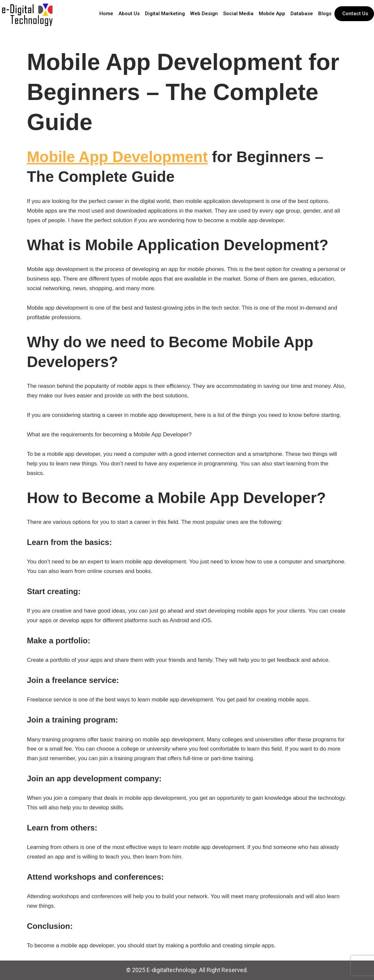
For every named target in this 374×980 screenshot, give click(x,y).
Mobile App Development (118, 157)
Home (106, 14)
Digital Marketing (165, 14)
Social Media (238, 14)
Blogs (325, 14)
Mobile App (272, 14)
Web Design (204, 14)
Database (302, 14)
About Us (129, 14)
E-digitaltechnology (171, 970)
